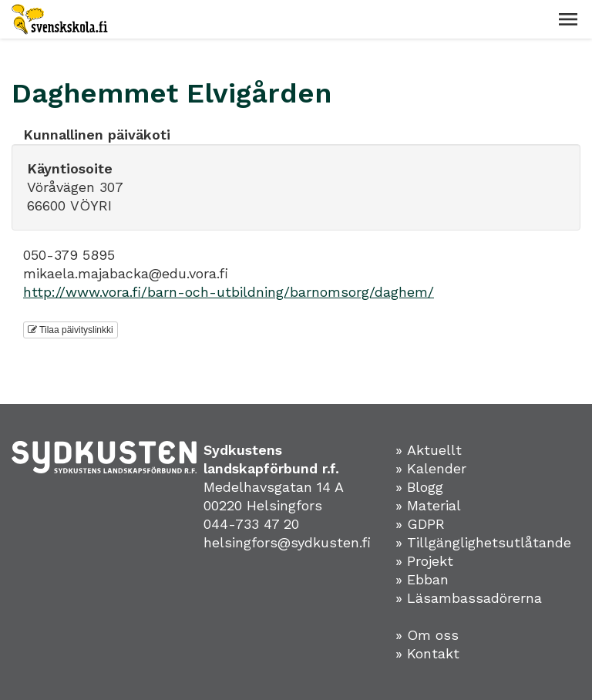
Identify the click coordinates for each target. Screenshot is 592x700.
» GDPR (420, 524)
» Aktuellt (429, 450)
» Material (428, 505)
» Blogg (419, 487)
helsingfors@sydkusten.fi (287, 542)
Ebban (428, 579)
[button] (568, 19)
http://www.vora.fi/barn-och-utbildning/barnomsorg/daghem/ (229, 292)
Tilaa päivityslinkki (71, 330)
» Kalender (431, 468)
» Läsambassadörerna (469, 598)
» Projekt (424, 561)
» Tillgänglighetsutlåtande (483, 542)
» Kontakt (427, 653)
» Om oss (427, 635)
